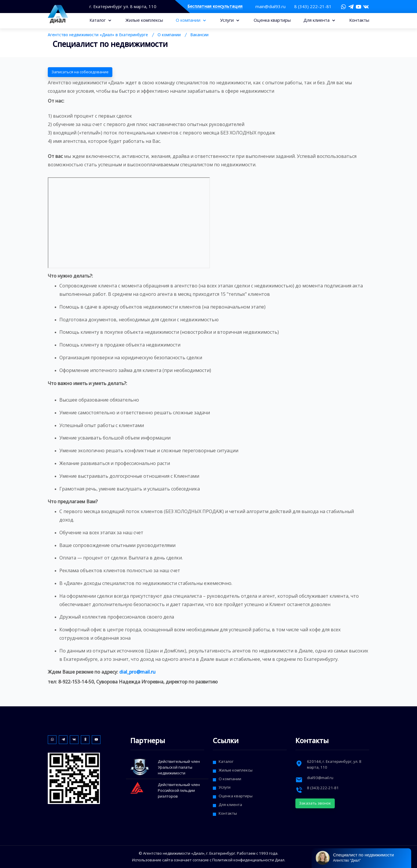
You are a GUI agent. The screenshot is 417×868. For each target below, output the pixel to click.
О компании (189, 20)
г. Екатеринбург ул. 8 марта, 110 (123, 7)
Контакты (359, 20)
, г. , (334, 764)
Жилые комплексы (144, 20)
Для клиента (317, 20)
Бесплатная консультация (215, 7)
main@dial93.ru (270, 6)
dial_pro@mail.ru (137, 672)
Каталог (98, 20)
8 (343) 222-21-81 (313, 6)
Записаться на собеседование (80, 72)
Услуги (227, 20)
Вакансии (199, 35)
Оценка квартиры (272, 20)
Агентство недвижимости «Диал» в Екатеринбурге (98, 35)
